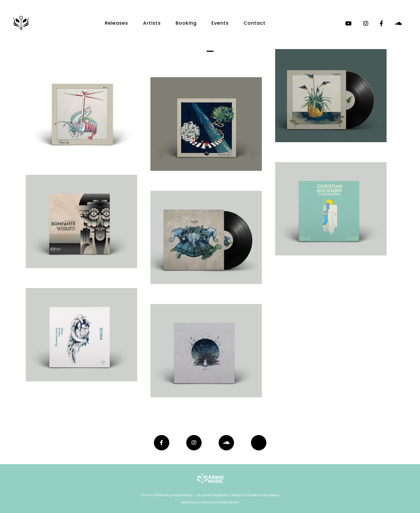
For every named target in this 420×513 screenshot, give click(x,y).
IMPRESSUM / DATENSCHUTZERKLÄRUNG (210, 502)
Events (220, 23)
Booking (186, 23)
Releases (116, 23)
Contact (255, 23)
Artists (152, 23)
